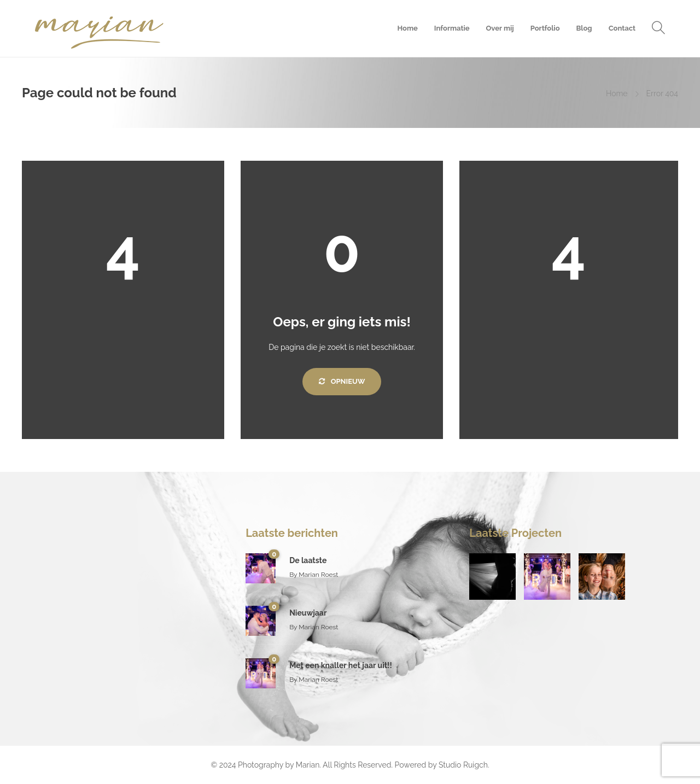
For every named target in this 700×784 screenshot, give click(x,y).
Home (407, 28)
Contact (622, 28)
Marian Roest (318, 575)
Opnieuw (342, 381)
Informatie (452, 28)
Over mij (500, 28)
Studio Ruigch (463, 765)
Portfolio (545, 28)
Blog (584, 28)
